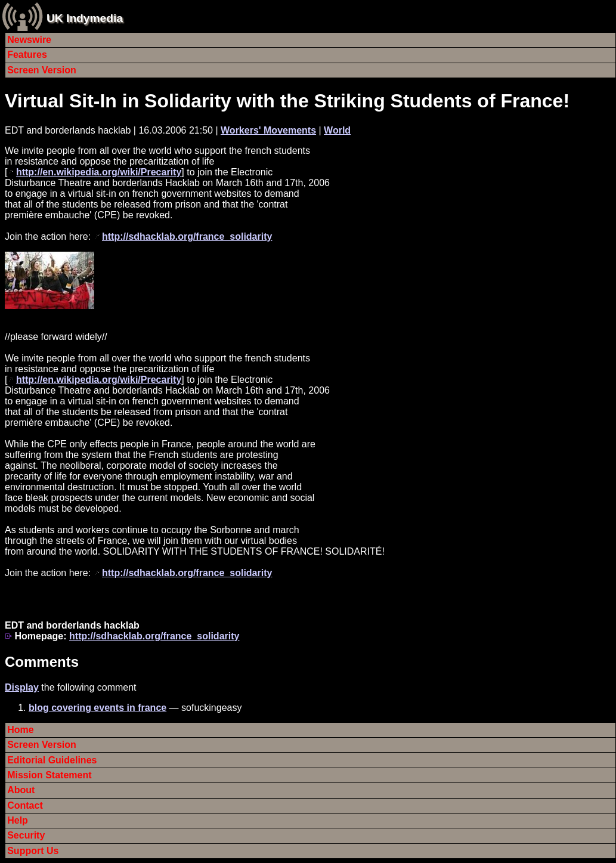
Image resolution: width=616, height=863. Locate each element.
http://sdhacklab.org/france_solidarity (187, 236)
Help (18, 820)
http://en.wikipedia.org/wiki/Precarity (99, 172)
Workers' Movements (268, 130)
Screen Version (42, 70)
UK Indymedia (85, 18)
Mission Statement (49, 775)
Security (26, 835)
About (21, 790)
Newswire (29, 40)
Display (22, 687)
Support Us (33, 851)
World (337, 130)
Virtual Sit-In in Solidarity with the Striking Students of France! (287, 101)
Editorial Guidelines (52, 760)
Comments (42, 662)
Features (27, 55)
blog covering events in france (97, 708)
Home (20, 730)
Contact (25, 805)
